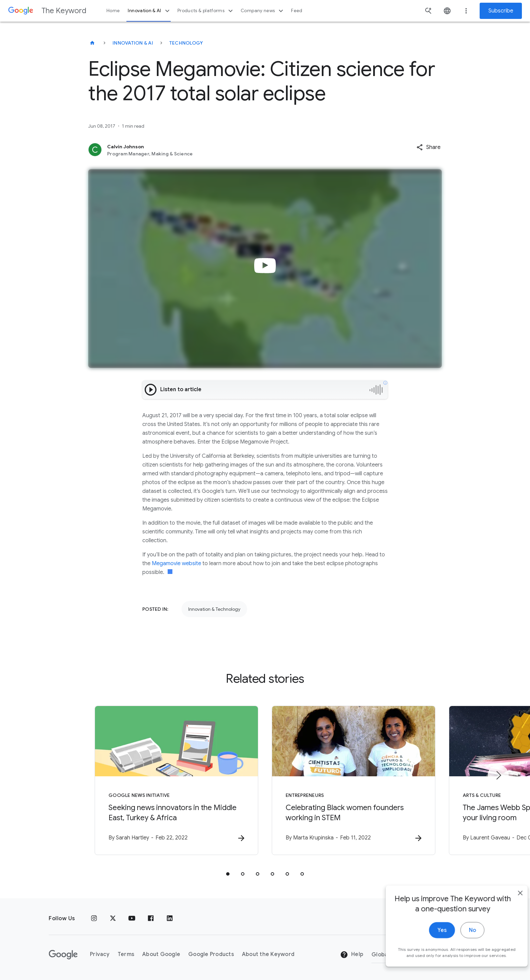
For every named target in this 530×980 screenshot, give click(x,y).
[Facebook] (151, 919)
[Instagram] (94, 919)
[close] (509, 900)
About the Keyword (268, 954)
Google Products (211, 954)
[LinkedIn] (170, 919)
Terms (126, 954)
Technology (186, 43)
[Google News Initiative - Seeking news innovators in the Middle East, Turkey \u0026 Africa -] (176, 780)
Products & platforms (206, 11)
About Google (161, 954)
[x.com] (113, 919)
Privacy (100, 954)
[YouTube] (132, 919)
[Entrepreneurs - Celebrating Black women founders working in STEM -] (354, 780)
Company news (263, 11)
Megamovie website (176, 563)
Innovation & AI (149, 11)
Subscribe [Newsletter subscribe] (501, 11)
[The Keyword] (92, 43)
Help (352, 955)
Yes (431, 937)
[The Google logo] (63, 955)
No (461, 937)
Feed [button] (297, 11)
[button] (428, 147)
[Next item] (498, 775)
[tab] (228, 874)
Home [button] (113, 11)
